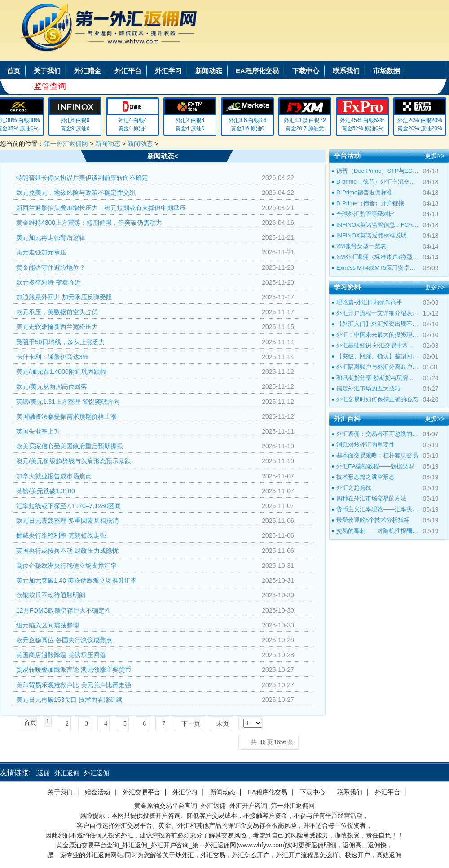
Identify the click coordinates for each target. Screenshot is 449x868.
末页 (223, 724)
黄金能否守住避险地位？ (51, 267)
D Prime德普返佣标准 (364, 192)
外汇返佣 (39, 773)
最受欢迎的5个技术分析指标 (373, 520)
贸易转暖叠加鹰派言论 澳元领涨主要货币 (74, 670)
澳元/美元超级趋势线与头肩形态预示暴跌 (74, 461)
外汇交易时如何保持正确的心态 (377, 399)
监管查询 (50, 86)
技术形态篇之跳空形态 (365, 477)
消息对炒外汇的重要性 (365, 445)
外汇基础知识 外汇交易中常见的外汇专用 (378, 345)
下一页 (191, 724)
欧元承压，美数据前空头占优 (57, 312)
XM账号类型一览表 (361, 246)
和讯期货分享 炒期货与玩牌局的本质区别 (378, 378)
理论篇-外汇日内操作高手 (369, 302)
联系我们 (346, 71)
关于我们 (47, 71)
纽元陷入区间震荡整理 (48, 625)
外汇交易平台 (141, 792)
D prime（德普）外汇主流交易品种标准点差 (378, 182)
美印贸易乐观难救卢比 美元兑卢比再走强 (74, 685)
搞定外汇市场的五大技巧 (368, 388)
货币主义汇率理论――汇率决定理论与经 (378, 509)
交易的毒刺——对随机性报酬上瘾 (378, 531)
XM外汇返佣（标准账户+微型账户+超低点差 (378, 257)
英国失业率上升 (38, 431)
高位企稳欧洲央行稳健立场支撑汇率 (66, 566)
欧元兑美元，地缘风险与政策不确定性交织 (76, 193)
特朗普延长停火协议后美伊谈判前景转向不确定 (82, 178)
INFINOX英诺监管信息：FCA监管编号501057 (378, 225)
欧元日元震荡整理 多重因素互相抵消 (67, 521)
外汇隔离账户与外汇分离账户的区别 (378, 367)
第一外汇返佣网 (66, 144)
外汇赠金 (88, 71)
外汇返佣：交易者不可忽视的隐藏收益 (378, 434)
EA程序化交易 (257, 71)
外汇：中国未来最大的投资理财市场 (378, 335)
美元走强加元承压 (41, 252)
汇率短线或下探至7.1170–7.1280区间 (68, 506)
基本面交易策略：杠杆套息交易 (377, 455)
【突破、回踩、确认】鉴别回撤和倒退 (378, 356)
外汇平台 (128, 71)
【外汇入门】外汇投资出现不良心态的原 (378, 324)
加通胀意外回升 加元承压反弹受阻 (64, 297)
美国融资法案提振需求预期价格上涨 (66, 416)
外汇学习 (168, 71)
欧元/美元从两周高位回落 (52, 386)
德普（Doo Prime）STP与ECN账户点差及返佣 (378, 171)
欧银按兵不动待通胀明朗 (51, 595)
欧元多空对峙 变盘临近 (48, 282)
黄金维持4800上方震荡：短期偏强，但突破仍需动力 (89, 223)
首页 (13, 71)
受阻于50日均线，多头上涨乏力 (61, 342)
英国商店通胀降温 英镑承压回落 (61, 655)
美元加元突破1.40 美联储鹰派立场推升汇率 (77, 580)
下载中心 (306, 71)
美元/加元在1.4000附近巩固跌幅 (61, 372)
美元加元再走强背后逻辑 (51, 237)
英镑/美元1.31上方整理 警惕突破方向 (68, 402)
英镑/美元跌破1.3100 (46, 491)
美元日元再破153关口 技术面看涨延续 (69, 700)
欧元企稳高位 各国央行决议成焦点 (64, 640)
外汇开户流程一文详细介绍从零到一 (378, 313)
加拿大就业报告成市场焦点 (54, 476)
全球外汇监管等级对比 (365, 214)
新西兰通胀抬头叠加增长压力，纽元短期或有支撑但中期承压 (101, 208)
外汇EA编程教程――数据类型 (375, 466)
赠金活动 (97, 792)
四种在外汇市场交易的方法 (371, 498)
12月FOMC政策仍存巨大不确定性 (64, 610)
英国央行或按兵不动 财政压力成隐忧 (67, 551)
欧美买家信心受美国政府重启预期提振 (70, 446)
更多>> (435, 156)
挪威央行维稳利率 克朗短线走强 (61, 535)
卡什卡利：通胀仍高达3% (52, 357)
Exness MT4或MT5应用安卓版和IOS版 (378, 268)
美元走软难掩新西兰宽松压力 (57, 327)
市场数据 (387, 71)
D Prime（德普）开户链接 (370, 203)
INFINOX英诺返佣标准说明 (372, 235)
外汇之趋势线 (354, 488)
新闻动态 (209, 71)
